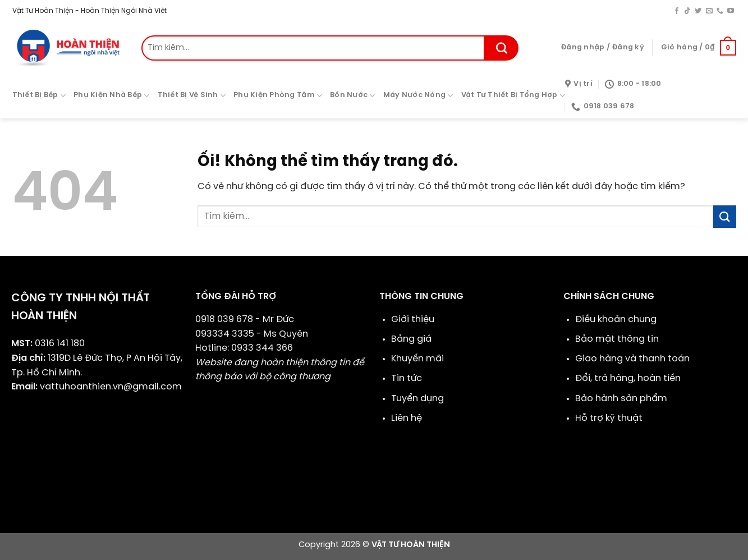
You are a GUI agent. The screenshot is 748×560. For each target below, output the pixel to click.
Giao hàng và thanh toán (632, 359)
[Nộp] (502, 48)
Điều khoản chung (616, 320)
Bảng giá (411, 339)
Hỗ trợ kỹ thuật (609, 418)
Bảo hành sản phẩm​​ (621, 399)
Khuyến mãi (417, 359)
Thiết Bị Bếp (39, 96)
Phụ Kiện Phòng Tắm (278, 96)
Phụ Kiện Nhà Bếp (112, 96)
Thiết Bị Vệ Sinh (192, 96)
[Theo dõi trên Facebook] (677, 11)
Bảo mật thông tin (617, 339)
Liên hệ (407, 418)
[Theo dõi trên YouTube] (731, 11)
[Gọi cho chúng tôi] (720, 11)
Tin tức (407, 378)
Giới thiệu (413, 320)
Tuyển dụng (417, 399)
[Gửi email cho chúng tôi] (709, 11)
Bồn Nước (353, 96)
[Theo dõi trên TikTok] (687, 11)
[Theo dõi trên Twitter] (698, 11)
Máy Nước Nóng (418, 96)
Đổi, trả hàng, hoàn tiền (628, 378)
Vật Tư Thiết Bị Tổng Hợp (513, 96)
